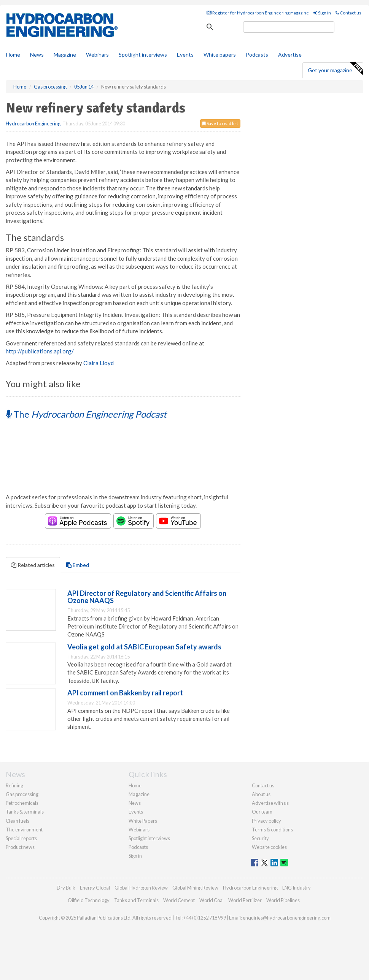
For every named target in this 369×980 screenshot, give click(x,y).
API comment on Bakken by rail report (125, 693)
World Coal (212, 900)
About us (261, 794)
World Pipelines (283, 900)
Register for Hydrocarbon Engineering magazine (258, 13)
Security (260, 838)
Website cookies (269, 847)
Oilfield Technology (89, 900)
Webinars (97, 55)
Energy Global (95, 888)
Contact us (348, 13)
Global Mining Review (195, 888)
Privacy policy (266, 821)
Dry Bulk (66, 888)
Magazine (65, 55)
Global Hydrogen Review (141, 888)
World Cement (179, 900)
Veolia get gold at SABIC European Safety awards (144, 647)
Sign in (322, 13)
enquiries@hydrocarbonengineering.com (287, 918)
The (86, 414)
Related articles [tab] (33, 565)
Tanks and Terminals (136, 900)
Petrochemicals (22, 803)
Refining (14, 785)
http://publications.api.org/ (40, 351)
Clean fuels (17, 821)
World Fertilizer (245, 900)
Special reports (21, 838)
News (135, 803)
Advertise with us (270, 803)
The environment (24, 830)
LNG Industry (297, 888)
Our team (262, 812)
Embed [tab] (78, 565)
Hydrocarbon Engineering (33, 123)
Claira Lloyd (99, 363)
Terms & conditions (272, 830)
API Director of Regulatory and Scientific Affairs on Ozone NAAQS (147, 597)
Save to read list (220, 123)
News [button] (37, 55)
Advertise (290, 55)
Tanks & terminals (25, 812)
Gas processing (22, 794)
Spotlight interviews (143, 55)
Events (185, 55)
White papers (220, 55)
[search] (289, 27)
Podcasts (257, 55)
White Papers (143, 821)
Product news (20, 847)
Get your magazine (335, 69)
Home (13, 55)
